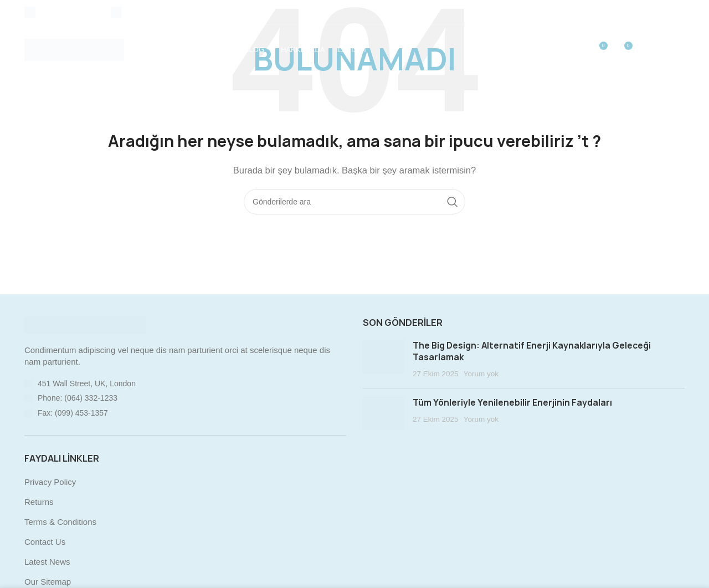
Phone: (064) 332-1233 (78, 398)
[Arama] (354, 202)
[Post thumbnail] (384, 360)
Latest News (47, 562)
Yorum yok (481, 374)
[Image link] (85, 324)
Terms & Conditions (60, 522)
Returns (39, 502)
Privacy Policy (50, 482)
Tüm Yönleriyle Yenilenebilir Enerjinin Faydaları (512, 403)
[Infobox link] (62, 12)
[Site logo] (74, 49)
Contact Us (45, 542)
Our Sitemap (48, 582)
